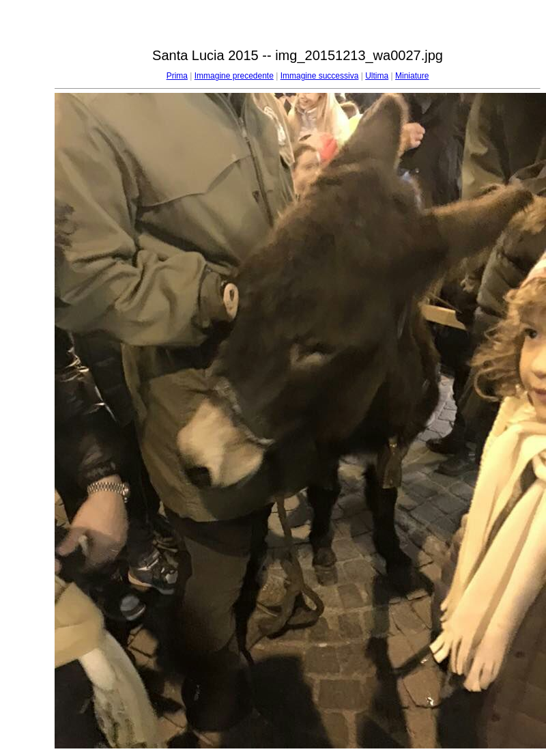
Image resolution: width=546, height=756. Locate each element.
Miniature (412, 76)
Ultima (377, 76)
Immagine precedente (234, 76)
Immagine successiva (320, 76)
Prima (177, 76)
